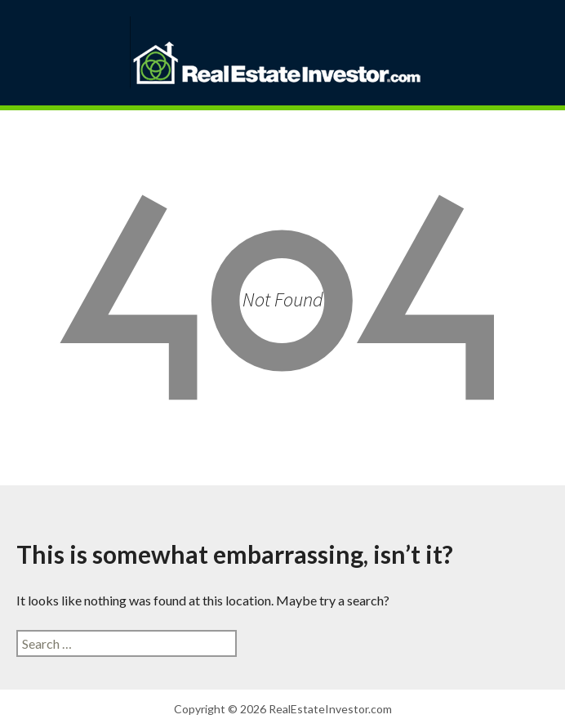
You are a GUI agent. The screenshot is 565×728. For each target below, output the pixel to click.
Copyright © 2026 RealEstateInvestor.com (283, 709)
